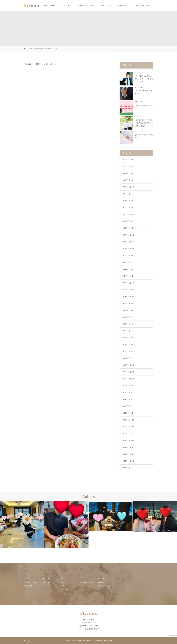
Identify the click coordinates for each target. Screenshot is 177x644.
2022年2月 (128, 434)
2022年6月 (128, 406)
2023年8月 (128, 310)
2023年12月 (128, 283)
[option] (22, 525)
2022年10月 (128, 379)
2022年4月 (128, 420)
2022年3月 (128, 427)
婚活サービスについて (85, 6)
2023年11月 (128, 290)
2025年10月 (128, 187)
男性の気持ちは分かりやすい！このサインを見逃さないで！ (144, 79)
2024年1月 (128, 276)
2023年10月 (128, 297)
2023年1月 (128, 358)
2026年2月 (128, 173)
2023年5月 (128, 331)
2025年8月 (128, 194)
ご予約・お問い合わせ (142, 6)
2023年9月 (128, 303)
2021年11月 (128, 454)
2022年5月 (128, 413)
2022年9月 (128, 386)
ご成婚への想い (123, 6)
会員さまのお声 (105, 6)
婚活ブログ (64, 583)
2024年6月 (128, 255)
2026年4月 (128, 160)
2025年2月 (128, 221)
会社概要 (101, 583)
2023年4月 (128, 338)
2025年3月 (128, 214)
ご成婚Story (65, 586)
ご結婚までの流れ (49, 6)
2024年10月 (128, 249)
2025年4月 (128, 207)
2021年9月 (128, 468)
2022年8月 (128, 392)
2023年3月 (128, 344)
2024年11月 (128, 242)
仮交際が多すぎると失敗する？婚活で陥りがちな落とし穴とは (144, 123)
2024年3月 (128, 269)
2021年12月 (128, 447)
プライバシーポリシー (105, 586)
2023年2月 (128, 351)
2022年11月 (128, 372)
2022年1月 (128, 440)
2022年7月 (128, 399)
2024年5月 (128, 262)
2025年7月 (128, 201)
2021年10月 (128, 461)
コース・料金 (66, 6)
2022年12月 (128, 365)
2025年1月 (128, 228)
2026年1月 (128, 180)
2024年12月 (128, 235)
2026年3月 (128, 166)
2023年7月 (128, 317)
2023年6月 (128, 324)
